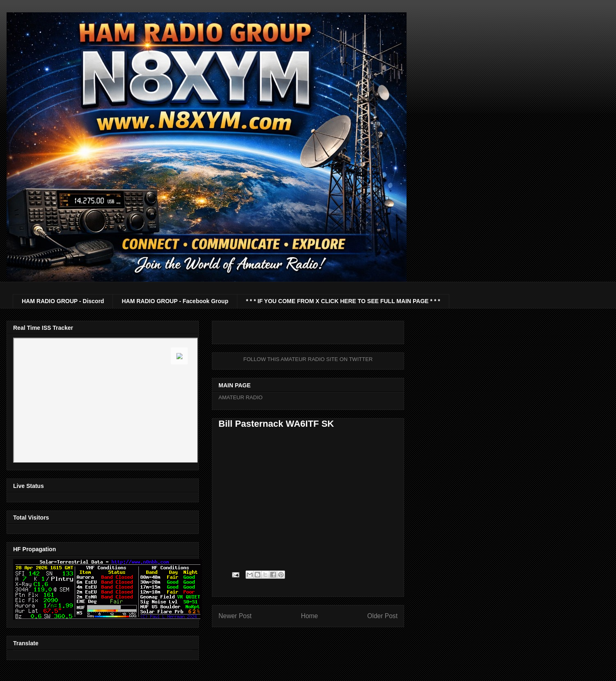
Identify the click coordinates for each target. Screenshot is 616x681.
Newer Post (235, 616)
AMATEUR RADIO (240, 397)
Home (310, 616)
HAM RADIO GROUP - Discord (63, 301)
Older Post (382, 616)
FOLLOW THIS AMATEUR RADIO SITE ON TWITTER (308, 359)
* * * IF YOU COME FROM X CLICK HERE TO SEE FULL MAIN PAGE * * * (343, 301)
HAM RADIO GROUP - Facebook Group (175, 301)
